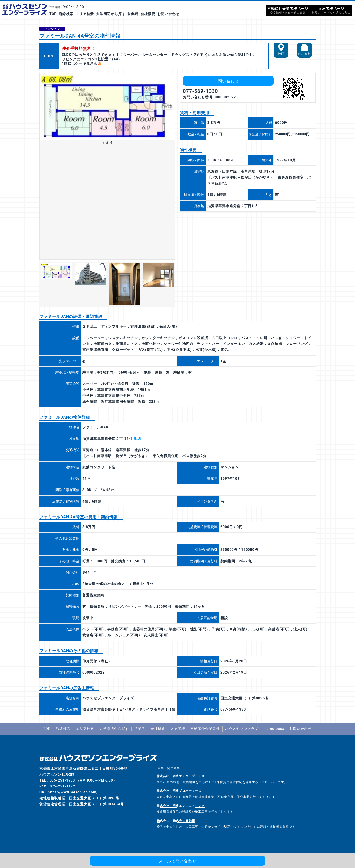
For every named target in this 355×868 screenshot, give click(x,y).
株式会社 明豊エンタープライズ (181, 776)
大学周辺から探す (111, 14)
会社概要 (148, 14)
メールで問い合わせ (178, 861)
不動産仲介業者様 (205, 729)
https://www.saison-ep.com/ (73, 792)
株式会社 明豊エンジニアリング (181, 806)
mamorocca (274, 729)
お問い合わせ (168, 14)
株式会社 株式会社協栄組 (176, 821)
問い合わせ (228, 81)
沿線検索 (66, 14)
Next (168, 284)
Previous (46, 284)
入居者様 (178, 729)
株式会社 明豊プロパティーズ (179, 791)
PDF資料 (304, 54)
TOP (53, 14)
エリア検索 (85, 14)
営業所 (133, 14)
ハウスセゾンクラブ (242, 729)
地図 (281, 54)
